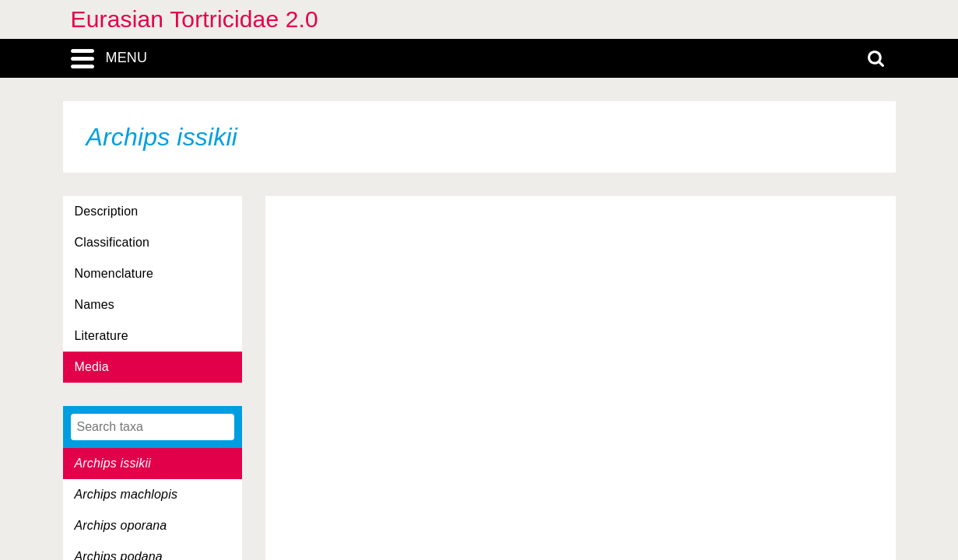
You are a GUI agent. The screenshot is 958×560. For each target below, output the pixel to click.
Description (107, 211)
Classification (112, 242)
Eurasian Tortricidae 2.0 (195, 19)
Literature (102, 336)
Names (95, 304)
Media (92, 367)
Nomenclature (114, 273)
